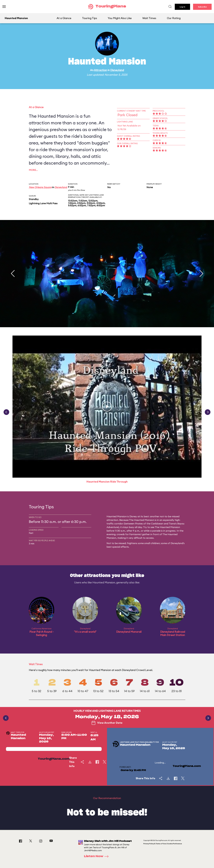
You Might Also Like (120, 18)
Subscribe (202, 7)
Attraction (100, 70)
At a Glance (64, 18)
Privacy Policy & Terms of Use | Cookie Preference (163, 844)
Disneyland (117, 70)
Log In (182, 7)
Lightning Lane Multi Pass (43, 203)
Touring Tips (90, 18)
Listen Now (97, 856)
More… (33, 170)
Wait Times (149, 18)
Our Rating (174, 18)
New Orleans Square (40, 187)
